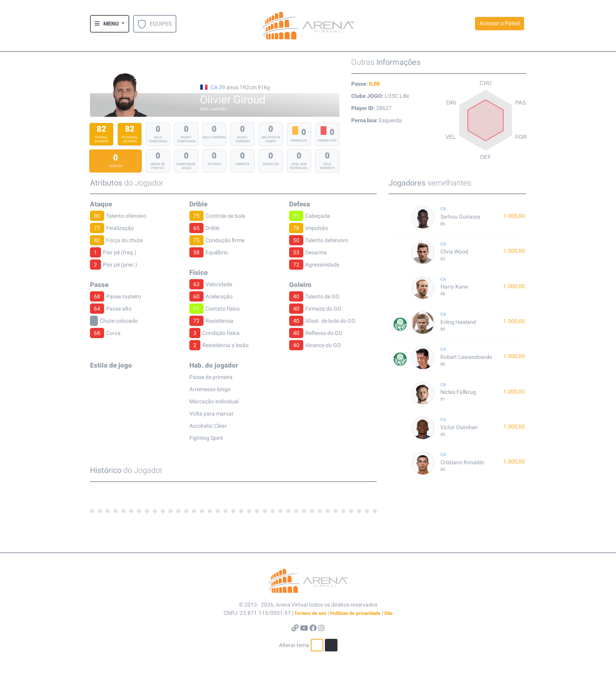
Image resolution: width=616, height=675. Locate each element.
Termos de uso (310, 613)
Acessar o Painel (500, 23)
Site (389, 613)
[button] (110, 24)
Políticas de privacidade (355, 613)
